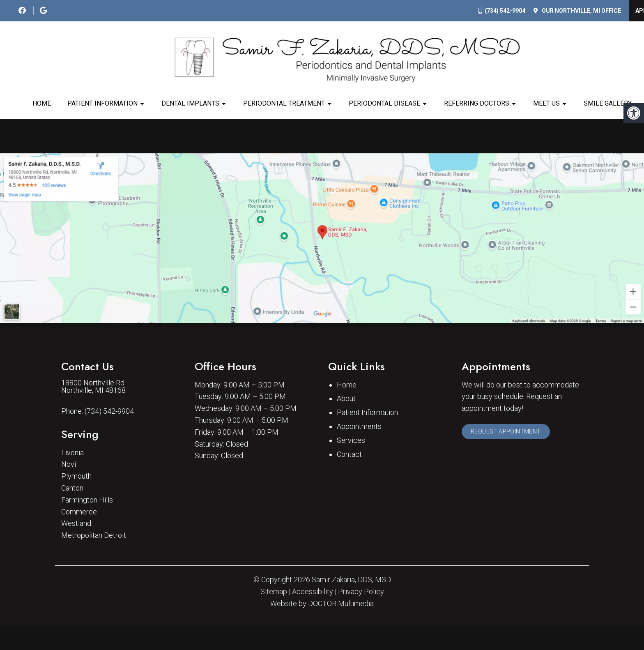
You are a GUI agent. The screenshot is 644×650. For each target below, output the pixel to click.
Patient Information (102, 103)
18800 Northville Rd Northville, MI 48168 (93, 428)
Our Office (581, 11)
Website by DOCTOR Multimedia (322, 645)
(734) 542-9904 (505, 11)
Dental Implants (190, 103)
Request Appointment (509, 475)
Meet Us (546, 103)
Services (351, 482)
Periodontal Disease (384, 103)
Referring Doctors (477, 103)
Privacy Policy (361, 633)
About (346, 440)
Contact (349, 496)
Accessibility (313, 633)
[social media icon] (23, 10)
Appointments (359, 468)
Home (42, 103)
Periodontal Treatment (284, 103)
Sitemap (274, 633)
